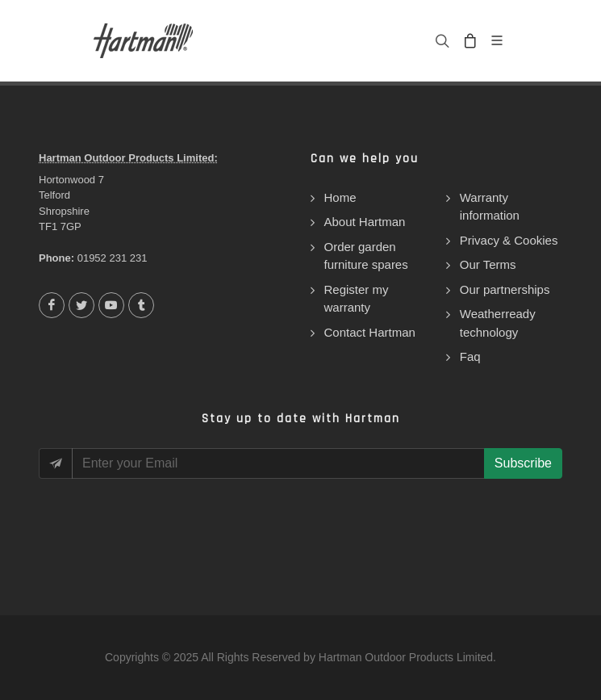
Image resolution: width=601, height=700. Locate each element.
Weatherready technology (498, 323)
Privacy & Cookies (509, 240)
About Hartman (365, 222)
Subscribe (523, 463)
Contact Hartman (370, 332)
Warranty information (490, 207)
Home (340, 197)
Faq (470, 356)
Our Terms (488, 264)
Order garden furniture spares (366, 256)
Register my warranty (357, 299)
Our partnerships (505, 289)
